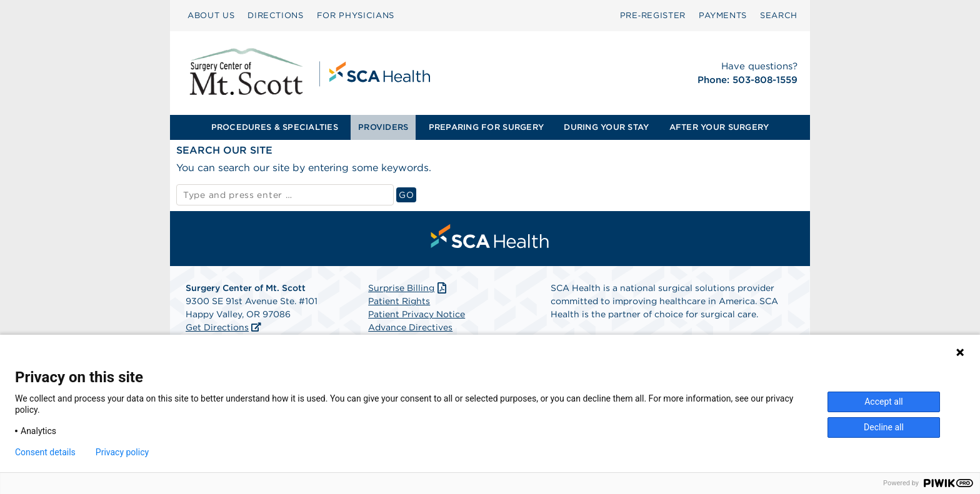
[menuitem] (211, 16)
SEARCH (779, 15)
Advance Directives (410, 327)
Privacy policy (122, 452)
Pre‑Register (653, 15)
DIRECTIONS (276, 15)
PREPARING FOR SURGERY (486, 127)
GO (407, 195)
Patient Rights (399, 301)
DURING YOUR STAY (606, 127)
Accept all (884, 402)
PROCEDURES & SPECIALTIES (275, 127)
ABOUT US (211, 15)
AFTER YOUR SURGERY (719, 127)
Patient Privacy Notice (417, 314)
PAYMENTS (723, 15)
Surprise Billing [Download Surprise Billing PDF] (408, 288)
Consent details (45, 452)
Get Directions (217, 327)
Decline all (884, 427)
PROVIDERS (383, 127)
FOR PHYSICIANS (356, 15)
